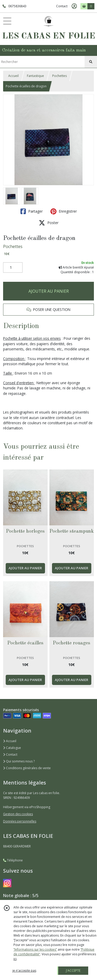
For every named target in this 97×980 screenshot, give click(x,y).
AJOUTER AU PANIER (49, 291)
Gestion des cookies (18, 814)
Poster (49, 223)
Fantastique (35, 76)
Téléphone (13, 860)
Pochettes (59, 76)
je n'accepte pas (24, 971)
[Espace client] (74, 6)
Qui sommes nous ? (19, 761)
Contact (62, 6)
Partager (32, 211)
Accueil (13, 76)
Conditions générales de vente (27, 768)
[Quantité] (13, 267)
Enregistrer (64, 211)
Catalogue (12, 748)
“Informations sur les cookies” (35, 949)
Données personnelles (20, 821)
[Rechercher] (91, 62)
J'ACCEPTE (73, 971)
